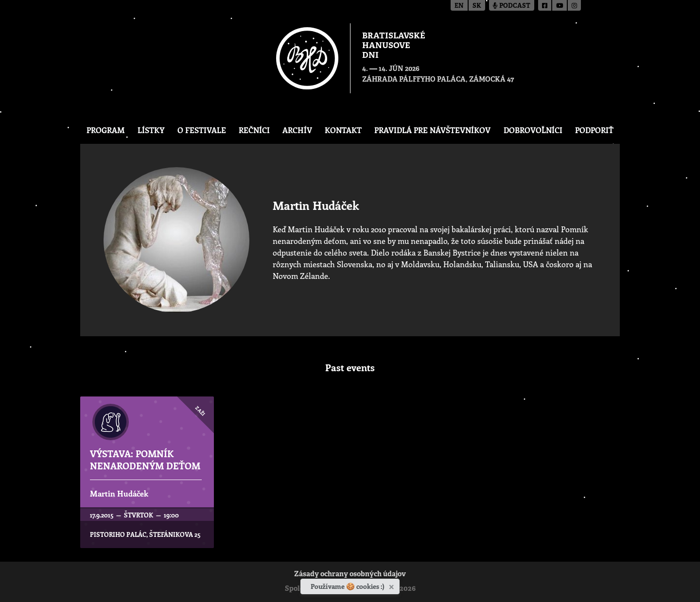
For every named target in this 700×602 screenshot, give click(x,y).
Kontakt (343, 130)
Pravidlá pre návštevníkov (432, 130)
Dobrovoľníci (533, 130)
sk (477, 6)
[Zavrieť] (393, 585)
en (459, 6)
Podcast (512, 6)
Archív (297, 130)
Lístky (151, 130)
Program (106, 130)
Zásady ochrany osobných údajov (350, 575)
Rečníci (254, 130)
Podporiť (594, 130)
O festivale (202, 130)
